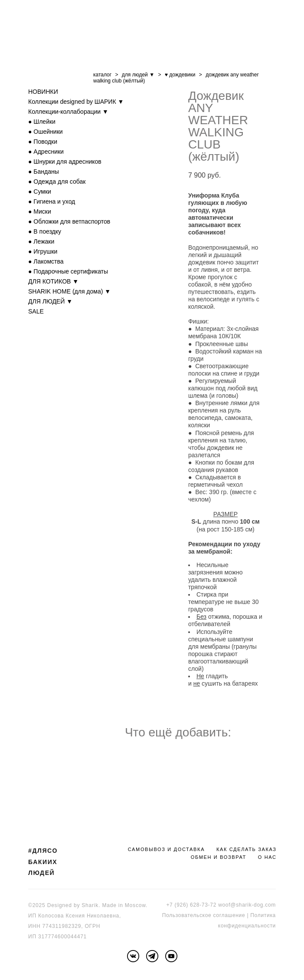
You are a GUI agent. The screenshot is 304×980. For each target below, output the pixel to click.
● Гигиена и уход (52, 201)
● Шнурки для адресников (65, 162)
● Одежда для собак (57, 181)
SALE (36, 311)
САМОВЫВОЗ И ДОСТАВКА (166, 849)
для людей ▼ (138, 75)
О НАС (267, 857)
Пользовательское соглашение (204, 915)
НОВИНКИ (43, 92)
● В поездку (45, 231)
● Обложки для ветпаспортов (69, 221)
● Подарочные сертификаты (68, 271)
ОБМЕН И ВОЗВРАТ (219, 857)
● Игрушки (43, 251)
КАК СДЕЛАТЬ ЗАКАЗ (247, 849)
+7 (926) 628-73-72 (191, 905)
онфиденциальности (248, 926)
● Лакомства (46, 261)
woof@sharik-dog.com (247, 905)
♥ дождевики (180, 75)
